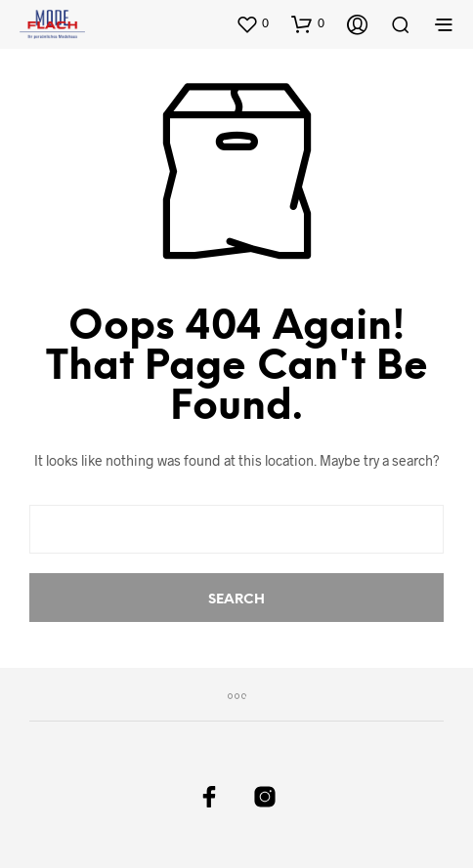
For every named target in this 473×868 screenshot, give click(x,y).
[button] (252, 23)
